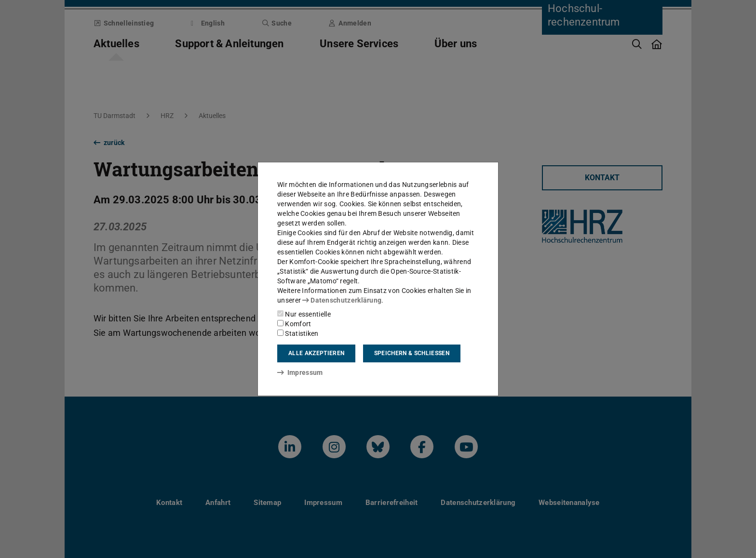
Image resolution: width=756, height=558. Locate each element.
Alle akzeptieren (316, 353)
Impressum (300, 372)
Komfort (294, 324)
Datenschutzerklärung (342, 300)
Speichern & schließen (412, 353)
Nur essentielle (304, 314)
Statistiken (298, 333)
